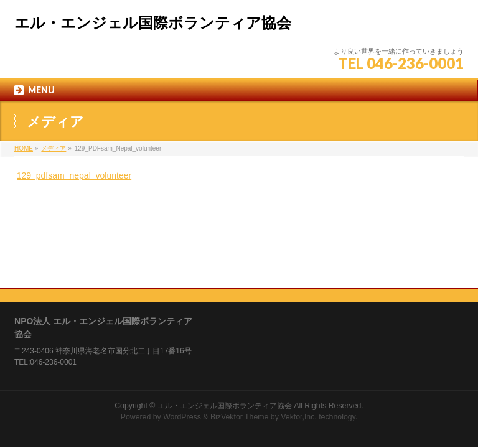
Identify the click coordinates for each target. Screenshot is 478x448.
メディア (54, 148)
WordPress (182, 338)
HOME (24, 148)
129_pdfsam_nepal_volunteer (74, 175)
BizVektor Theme (240, 338)
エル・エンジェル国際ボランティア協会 (153, 23)
